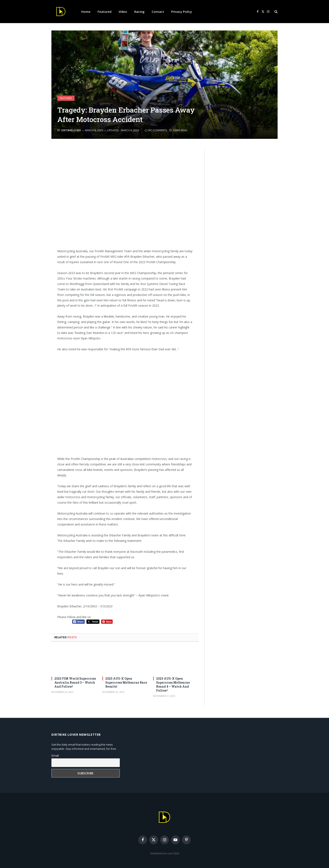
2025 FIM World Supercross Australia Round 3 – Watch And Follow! (75, 682)
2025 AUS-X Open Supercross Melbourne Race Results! (126, 682)
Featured (104, 12)
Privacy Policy (182, 12)
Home (86, 12)
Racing (139, 12)
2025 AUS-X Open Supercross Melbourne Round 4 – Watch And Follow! (173, 684)
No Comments (156, 130)
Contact (158, 12)
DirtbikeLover (71, 130)
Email (55, 756)
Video (123, 12)
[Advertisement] (125, 198)
